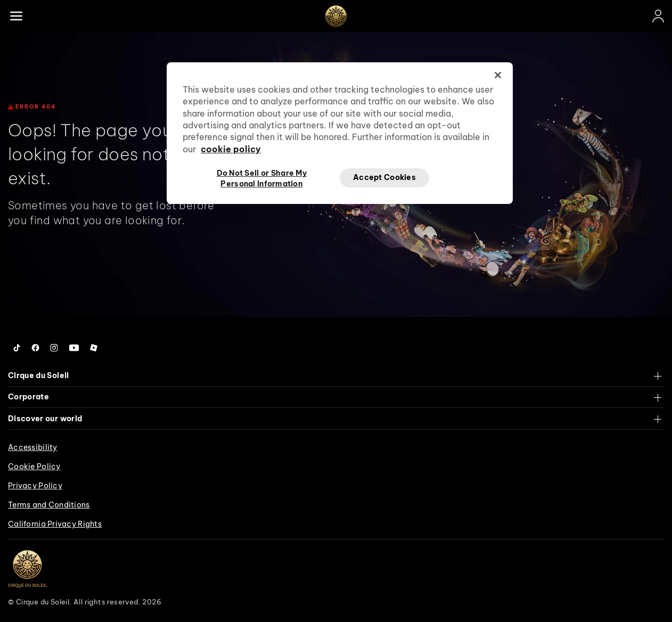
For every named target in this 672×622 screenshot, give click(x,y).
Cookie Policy (34, 466)
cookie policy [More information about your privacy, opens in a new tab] (231, 149)
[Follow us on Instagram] (54, 348)
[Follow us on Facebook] (35, 348)
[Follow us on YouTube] (74, 348)
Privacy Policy (35, 486)
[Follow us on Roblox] (94, 348)
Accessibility (33, 447)
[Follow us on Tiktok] (17, 348)
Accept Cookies (384, 177)
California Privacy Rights (55, 524)
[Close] (498, 75)
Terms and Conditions (49, 505)
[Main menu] (16, 16)
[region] (340, 133)
